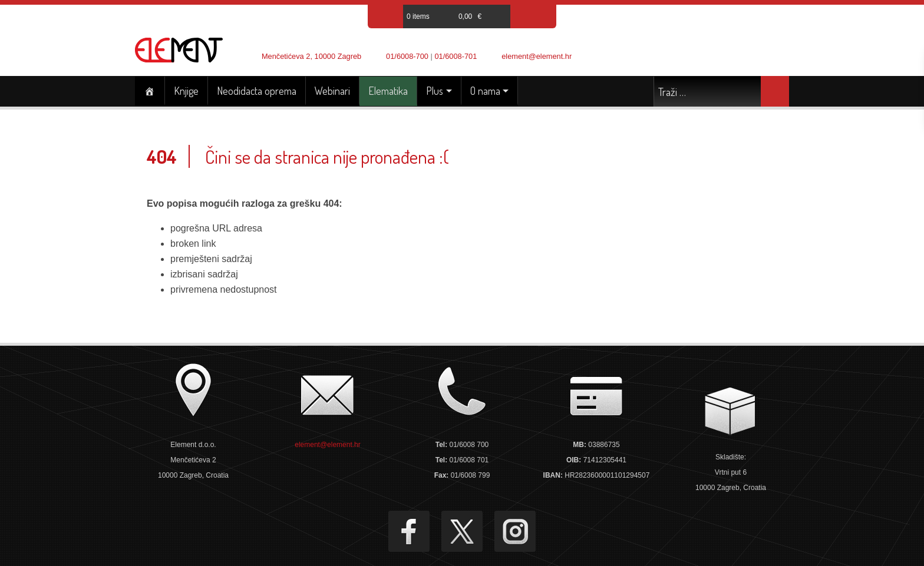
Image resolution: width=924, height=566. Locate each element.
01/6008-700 (407, 56)
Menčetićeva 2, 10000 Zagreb (311, 56)
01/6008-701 (456, 56)
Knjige (186, 91)
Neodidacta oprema (257, 91)
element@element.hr (537, 56)
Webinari (332, 91)
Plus (435, 91)
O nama (485, 91)
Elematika (388, 91)
